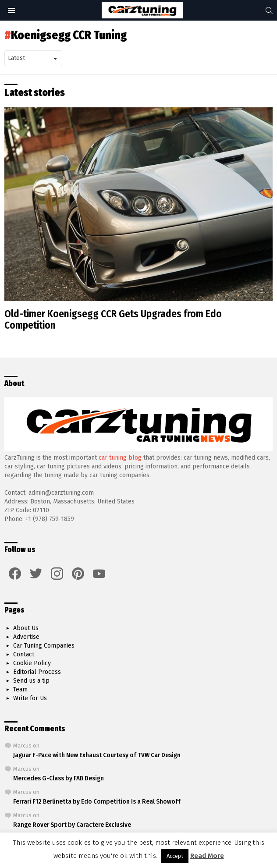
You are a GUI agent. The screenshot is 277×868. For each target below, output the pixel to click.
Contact (24, 654)
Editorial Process (37, 672)
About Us (26, 628)
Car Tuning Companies (44, 646)
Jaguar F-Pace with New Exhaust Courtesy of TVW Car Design (97, 755)
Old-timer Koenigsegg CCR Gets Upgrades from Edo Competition (113, 319)
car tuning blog (120, 458)
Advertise (26, 637)
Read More (207, 856)
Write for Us (30, 698)
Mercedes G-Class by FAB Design (59, 778)
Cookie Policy (32, 663)
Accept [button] (175, 856)
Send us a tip (31, 681)
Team (20, 689)
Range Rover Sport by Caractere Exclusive (72, 825)
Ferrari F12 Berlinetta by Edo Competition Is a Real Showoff (97, 801)
